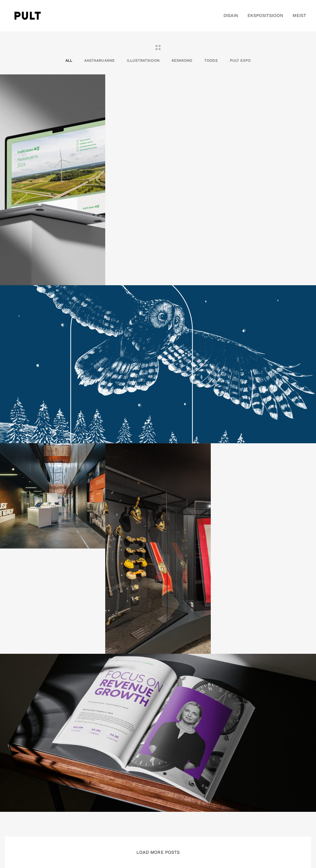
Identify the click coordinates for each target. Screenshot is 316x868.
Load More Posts (158, 852)
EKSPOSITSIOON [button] (266, 15)
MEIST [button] (299, 15)
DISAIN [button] (231, 15)
